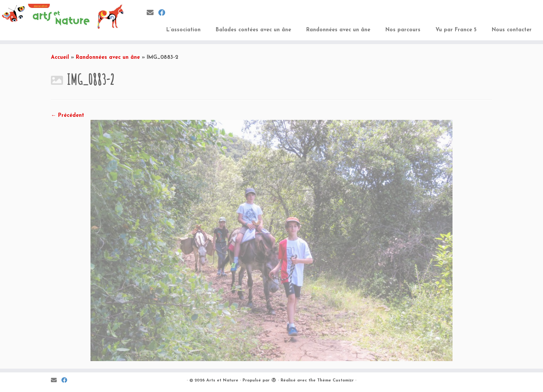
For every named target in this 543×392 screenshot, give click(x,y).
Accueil (60, 57)
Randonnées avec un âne (338, 30)
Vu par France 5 (456, 30)
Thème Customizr (335, 381)
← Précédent (67, 116)
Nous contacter (512, 30)
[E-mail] (153, 13)
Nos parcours (403, 30)
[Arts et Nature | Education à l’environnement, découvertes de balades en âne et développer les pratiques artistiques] (63, 16)
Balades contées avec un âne (253, 30)
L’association (183, 30)
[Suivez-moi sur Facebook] (164, 13)
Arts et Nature (222, 381)
